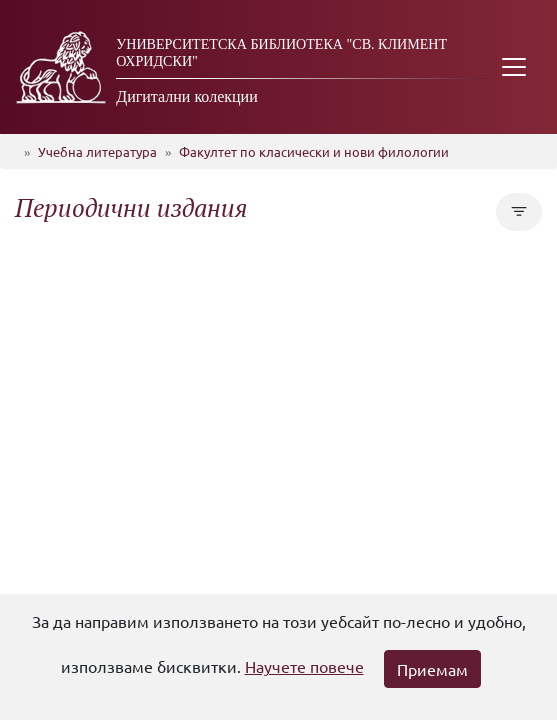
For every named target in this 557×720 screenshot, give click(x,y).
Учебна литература (97, 151)
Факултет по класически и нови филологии (314, 151)
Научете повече (304, 666)
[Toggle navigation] (514, 67)
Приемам (432, 669)
